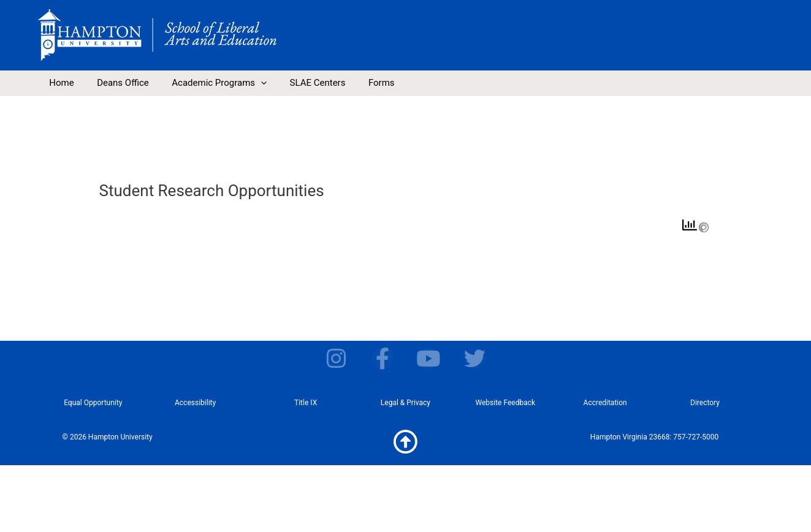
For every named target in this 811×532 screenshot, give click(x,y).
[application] (249, 83)
